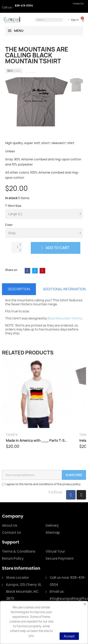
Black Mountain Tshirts (65, 318)
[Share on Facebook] (27, 271)
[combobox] (48, 20)
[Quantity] (17, 247)
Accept (69, 636)
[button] (81, 20)
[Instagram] (81, 495)
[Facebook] (71, 495)
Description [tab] (19, 289)
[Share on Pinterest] (42, 271)
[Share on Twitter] (35, 271)
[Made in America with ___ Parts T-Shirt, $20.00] (37, 406)
